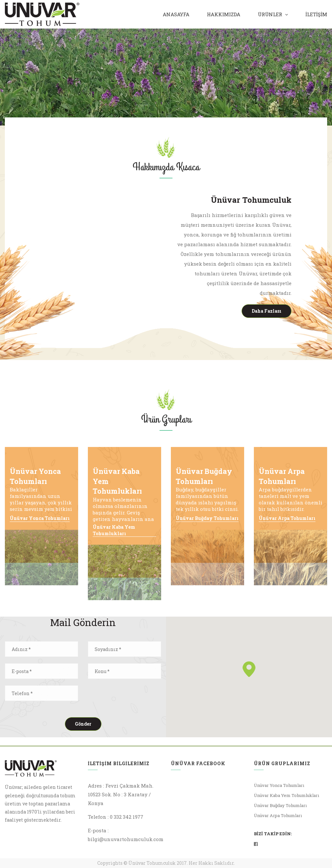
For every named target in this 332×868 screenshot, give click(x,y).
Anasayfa (176, 14)
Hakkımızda (224, 14)
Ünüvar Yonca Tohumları (40, 518)
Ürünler (270, 14)
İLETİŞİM (316, 14)
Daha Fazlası (267, 311)
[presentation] (137, 698)
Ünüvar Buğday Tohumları (207, 518)
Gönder (83, 724)
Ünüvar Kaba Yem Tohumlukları (114, 530)
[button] (249, 669)
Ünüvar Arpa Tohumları (287, 518)
